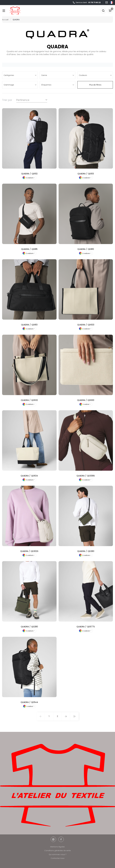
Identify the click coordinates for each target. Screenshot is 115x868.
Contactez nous (58, 858)
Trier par (7, 100)
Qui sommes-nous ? (58, 854)
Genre (44, 75)
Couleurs (83, 75)
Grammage (9, 85)
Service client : (87, 3)
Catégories (9, 75)
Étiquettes (47, 85)
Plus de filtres (95, 85)
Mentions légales (57, 847)
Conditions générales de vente (57, 851)
